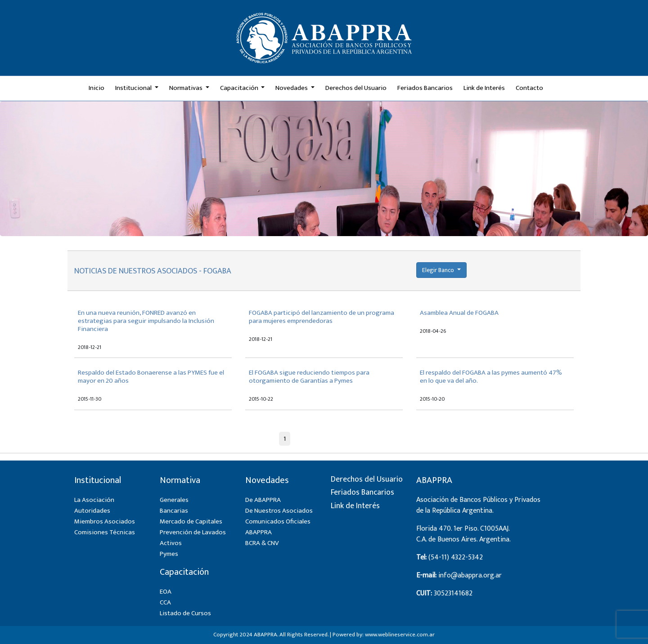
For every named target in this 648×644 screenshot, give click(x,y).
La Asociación (94, 500)
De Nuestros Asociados (279, 511)
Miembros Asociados (105, 521)
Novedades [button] (292, 88)
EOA (166, 592)
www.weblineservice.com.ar (400, 635)
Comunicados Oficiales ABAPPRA (278, 527)
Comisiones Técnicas (105, 532)
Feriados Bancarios (425, 88)
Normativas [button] (187, 88)
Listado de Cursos (185, 613)
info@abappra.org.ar (470, 575)
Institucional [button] (134, 88)
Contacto (529, 88)
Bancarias (174, 511)
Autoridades (92, 511)
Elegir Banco (439, 270)
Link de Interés (484, 88)
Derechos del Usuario (356, 88)
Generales (174, 500)
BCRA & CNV (262, 543)
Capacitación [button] (240, 88)
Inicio (97, 88)
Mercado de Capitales (191, 521)
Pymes (169, 554)
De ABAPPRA (263, 500)
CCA (165, 602)
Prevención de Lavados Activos (193, 538)
